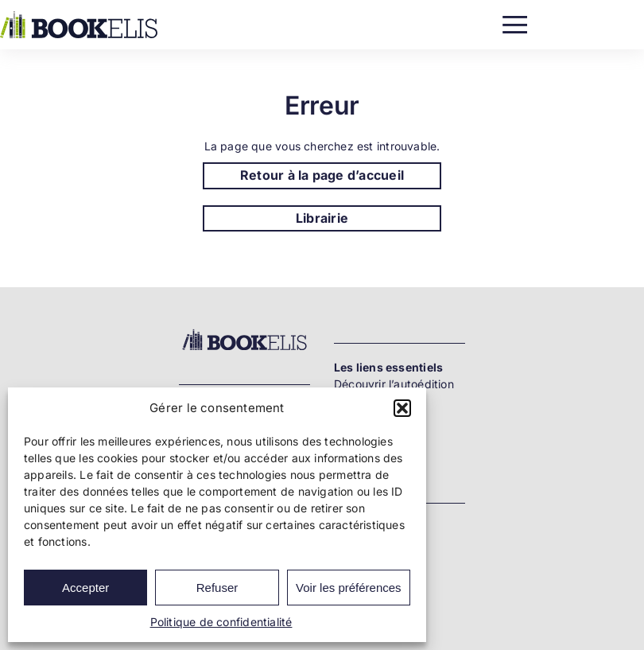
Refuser (217, 588)
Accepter (85, 588)
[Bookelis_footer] (244, 332)
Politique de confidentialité (221, 622)
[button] (402, 408)
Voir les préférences (349, 588)
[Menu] (515, 21)
